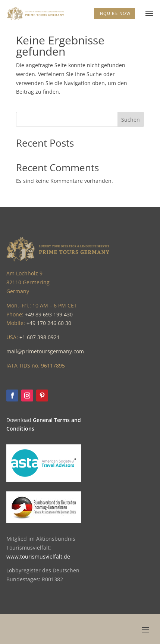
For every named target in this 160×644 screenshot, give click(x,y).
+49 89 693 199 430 (49, 314)
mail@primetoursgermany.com (45, 351)
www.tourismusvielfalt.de (38, 557)
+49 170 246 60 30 (49, 323)
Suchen (131, 120)
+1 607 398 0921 (40, 337)
